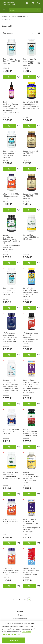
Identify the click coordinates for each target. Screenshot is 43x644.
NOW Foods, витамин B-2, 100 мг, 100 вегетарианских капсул (11, 571)
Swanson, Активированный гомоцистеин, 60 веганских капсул (30, 432)
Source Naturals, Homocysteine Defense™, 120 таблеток (10, 291)
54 (25, 599)
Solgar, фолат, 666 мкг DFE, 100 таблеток (30, 153)
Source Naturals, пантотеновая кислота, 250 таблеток (10, 154)
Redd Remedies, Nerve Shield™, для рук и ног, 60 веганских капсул (31, 571)
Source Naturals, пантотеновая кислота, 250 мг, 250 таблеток (31, 62)
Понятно (13, 640)
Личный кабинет (20, 619)
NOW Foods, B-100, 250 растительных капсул (11, 196)
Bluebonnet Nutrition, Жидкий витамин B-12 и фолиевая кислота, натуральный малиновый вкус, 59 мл (11, 108)
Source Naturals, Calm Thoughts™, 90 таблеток (11, 61)
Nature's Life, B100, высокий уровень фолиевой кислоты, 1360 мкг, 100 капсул (31, 105)
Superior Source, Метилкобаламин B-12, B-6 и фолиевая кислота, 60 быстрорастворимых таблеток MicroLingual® (31, 386)
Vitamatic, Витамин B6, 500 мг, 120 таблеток (11, 431)
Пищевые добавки (19, 16)
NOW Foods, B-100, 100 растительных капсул (11, 521)
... (30, 16)
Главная (5, 16)
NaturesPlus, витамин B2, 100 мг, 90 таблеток (31, 237)
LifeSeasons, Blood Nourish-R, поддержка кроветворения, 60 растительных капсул (31, 338)
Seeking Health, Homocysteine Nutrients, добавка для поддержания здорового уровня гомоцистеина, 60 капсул (10, 386)
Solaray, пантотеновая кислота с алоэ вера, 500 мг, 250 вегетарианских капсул (31, 477)
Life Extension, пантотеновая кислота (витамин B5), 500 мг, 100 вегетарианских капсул (10, 338)
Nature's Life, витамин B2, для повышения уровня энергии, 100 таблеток (31, 292)
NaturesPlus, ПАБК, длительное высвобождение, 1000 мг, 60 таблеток (11, 475)
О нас (20, 615)
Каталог (20, 611)
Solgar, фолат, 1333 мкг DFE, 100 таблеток (30, 196)
